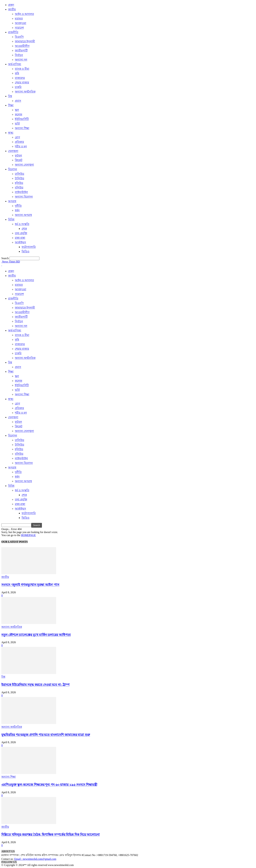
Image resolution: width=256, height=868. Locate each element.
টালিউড (20, 178)
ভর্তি (17, 124)
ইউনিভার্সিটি (22, 119)
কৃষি (17, 73)
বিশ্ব (10, 96)
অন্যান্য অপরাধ (23, 215)
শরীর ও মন (21, 146)
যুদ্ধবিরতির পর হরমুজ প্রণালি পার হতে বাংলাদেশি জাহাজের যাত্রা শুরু (46, 735)
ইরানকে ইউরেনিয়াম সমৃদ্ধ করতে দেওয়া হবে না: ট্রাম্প (35, 685)
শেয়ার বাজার (22, 82)
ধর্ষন (17, 210)
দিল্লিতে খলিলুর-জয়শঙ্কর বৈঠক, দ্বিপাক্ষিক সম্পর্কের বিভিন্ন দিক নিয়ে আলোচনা (51, 835)
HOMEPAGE (28, 535)
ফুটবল (18, 156)
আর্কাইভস (20, 242)
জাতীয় (12, 9)
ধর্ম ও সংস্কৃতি (22, 224)
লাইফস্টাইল (21, 192)
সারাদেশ (19, 28)
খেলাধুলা (13, 151)
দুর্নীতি (18, 206)
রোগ (17, 137)
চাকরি (18, 87)
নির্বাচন (19, 55)
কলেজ (19, 114)
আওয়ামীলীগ (22, 46)
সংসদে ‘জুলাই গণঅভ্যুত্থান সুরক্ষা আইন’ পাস (30, 585)
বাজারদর (20, 78)
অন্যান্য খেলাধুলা (24, 165)
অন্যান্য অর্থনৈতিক (25, 92)
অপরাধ (12, 201)
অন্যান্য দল (21, 60)
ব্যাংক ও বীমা (22, 69)
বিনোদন (13, 169)
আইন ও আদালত (24, 14)
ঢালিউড (20, 174)
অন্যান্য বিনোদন (24, 197)
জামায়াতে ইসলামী (25, 41)
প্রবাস (18, 101)
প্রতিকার (19, 142)
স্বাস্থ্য (11, 133)
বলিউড (19, 188)
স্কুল (17, 110)
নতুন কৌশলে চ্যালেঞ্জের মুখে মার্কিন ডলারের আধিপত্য (36, 635)
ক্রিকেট (19, 160)
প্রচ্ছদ (11, 5)
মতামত (19, 19)
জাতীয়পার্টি (21, 50)
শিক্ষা (11, 105)
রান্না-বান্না (20, 238)
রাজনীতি (13, 32)
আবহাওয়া (21, 23)
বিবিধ (11, 219)
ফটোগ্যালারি (29, 247)
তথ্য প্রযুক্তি (21, 233)
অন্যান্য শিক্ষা (22, 128)
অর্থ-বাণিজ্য (15, 64)
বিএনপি (19, 37)
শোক (24, 229)
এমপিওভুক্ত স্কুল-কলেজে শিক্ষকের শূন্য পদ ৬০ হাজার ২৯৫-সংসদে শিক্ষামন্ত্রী (49, 785)
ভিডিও (26, 251)
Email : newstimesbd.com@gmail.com (35, 859)
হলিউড (19, 183)
